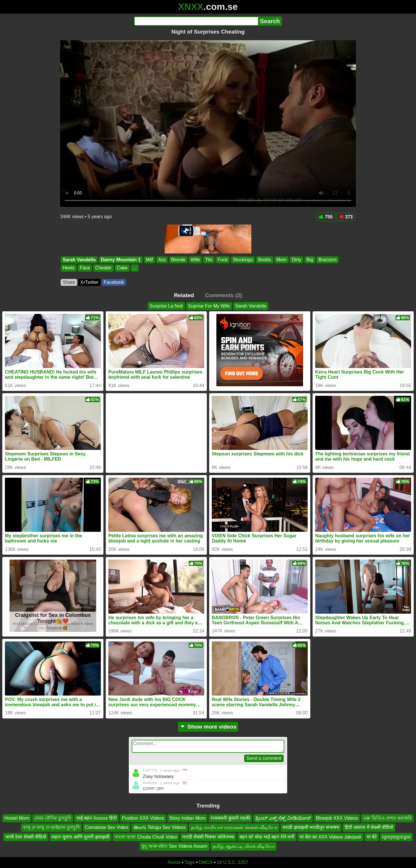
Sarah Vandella (79, 260)
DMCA (206, 862)
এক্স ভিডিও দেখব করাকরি (387, 818)
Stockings (243, 260)
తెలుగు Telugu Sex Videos (160, 827)
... (135, 268)
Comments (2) (224, 295)
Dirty (297, 260)
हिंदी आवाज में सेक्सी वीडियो (369, 827)
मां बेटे (372, 837)
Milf (149, 260)
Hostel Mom (17, 818)
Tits (209, 260)
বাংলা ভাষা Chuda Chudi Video (146, 837)
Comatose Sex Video (107, 827)
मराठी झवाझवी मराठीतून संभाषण (311, 827)
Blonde (178, 260)
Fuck (223, 260)
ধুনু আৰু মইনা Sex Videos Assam (174, 846)
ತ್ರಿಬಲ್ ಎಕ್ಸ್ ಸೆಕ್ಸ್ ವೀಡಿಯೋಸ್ (283, 818)
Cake (122, 268)
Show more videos (208, 727)
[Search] (196, 21)
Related (184, 295)
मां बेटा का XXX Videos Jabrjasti (330, 837)
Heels (69, 268)
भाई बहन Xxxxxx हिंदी (96, 818)
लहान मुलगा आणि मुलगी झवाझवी (80, 837)
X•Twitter (89, 282)
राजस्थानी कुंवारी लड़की (230, 818)
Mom (282, 260)
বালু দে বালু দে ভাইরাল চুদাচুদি (51, 827)
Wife (195, 260)
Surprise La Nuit (166, 306)
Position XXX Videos (143, 818)
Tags (190, 862)
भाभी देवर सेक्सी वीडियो (26, 837)
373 (346, 217)
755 (326, 217)
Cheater (103, 268)
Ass (162, 260)
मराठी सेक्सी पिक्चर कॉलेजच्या (208, 837)
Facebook (114, 282)
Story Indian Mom (187, 818)
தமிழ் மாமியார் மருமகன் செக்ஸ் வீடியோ (234, 827)
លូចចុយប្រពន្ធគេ (396, 837)
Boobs (264, 260)
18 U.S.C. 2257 (232, 862)
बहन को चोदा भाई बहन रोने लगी (267, 837)
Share (69, 282)
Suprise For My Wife (209, 306)
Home (174, 862)
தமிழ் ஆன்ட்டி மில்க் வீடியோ (244, 846)
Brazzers (327, 260)
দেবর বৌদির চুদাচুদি (53, 818)
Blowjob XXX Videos (337, 818)
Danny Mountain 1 (121, 260)
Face (85, 268)
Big (310, 260)
